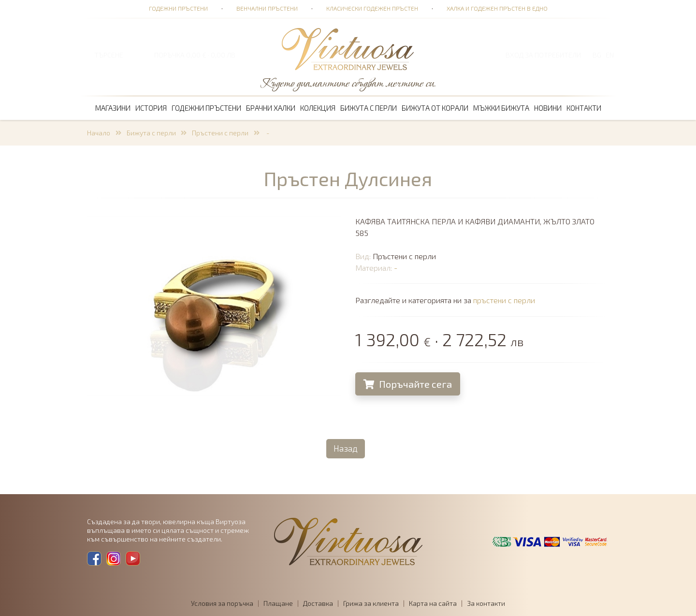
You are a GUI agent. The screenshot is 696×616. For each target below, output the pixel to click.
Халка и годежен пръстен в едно (497, 8)
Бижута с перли (369, 108)
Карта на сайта (433, 603)
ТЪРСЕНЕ (109, 55)
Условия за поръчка (222, 603)
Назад (346, 448)
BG (597, 55)
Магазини (113, 108)
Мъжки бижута (501, 108)
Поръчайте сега (408, 384)
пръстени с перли (505, 300)
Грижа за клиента (371, 603)
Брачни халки (271, 108)
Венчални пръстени (267, 8)
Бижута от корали (435, 108)
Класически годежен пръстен (372, 8)
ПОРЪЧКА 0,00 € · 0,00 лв (195, 55)
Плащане (278, 603)
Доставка (318, 603)
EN (610, 55)
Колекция (318, 108)
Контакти (584, 108)
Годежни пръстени (178, 8)
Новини (548, 108)
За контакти (486, 603)
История (151, 108)
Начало (99, 133)
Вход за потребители (543, 55)
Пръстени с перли (220, 133)
